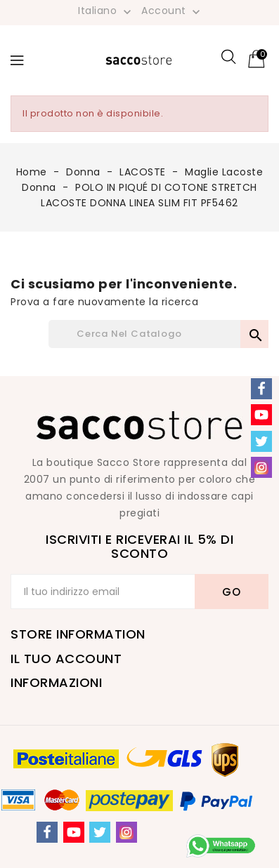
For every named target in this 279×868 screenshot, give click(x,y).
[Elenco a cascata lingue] (106, 11)
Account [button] (172, 11)
